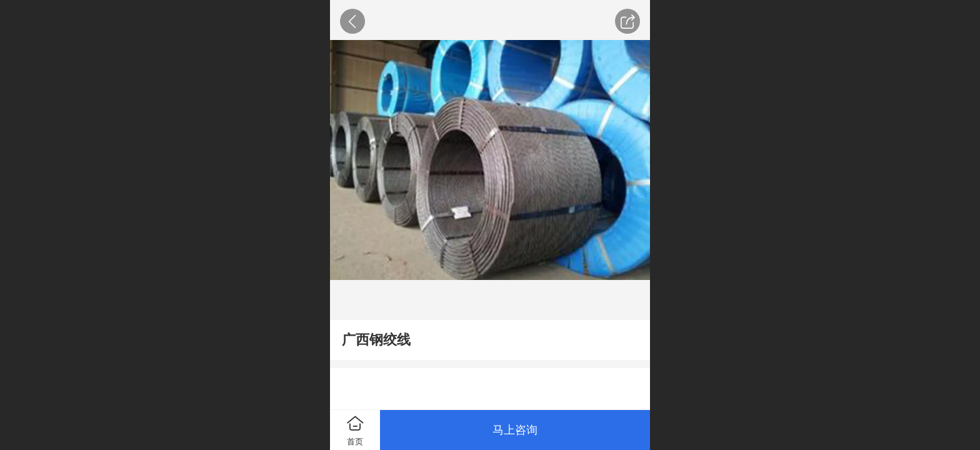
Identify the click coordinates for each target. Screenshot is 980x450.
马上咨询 (515, 430)
